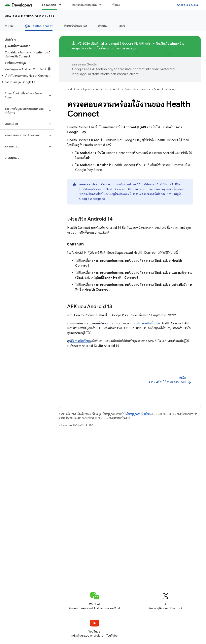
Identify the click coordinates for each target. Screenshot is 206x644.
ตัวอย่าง (103, 26)
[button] (26, 76)
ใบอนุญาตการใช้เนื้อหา (139, 414)
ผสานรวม (110, 323)
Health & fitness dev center (30, 16)
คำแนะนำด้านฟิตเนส (75, 26)
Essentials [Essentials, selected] (49, 5)
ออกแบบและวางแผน (85, 5)
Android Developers (79, 89)
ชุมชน (122, 26)
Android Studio (187, 5)
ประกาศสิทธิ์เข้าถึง (148, 323)
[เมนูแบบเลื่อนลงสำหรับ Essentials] (62, 5)
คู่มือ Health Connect (164, 89)
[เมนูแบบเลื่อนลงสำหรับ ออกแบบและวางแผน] (102, 5)
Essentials (102, 89)
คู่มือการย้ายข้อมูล (80, 341)
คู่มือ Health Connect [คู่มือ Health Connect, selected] (39, 26)
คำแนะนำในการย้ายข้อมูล (120, 48)
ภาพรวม (9, 26)
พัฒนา (116, 5)
